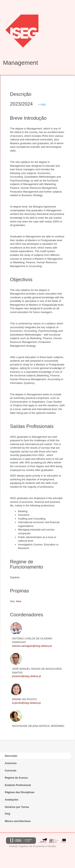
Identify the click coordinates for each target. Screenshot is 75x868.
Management (20, 63)
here (19, 601)
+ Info (42, 104)
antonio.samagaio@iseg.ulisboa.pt (32, 646)
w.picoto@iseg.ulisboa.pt (26, 703)
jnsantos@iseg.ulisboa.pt (26, 676)
